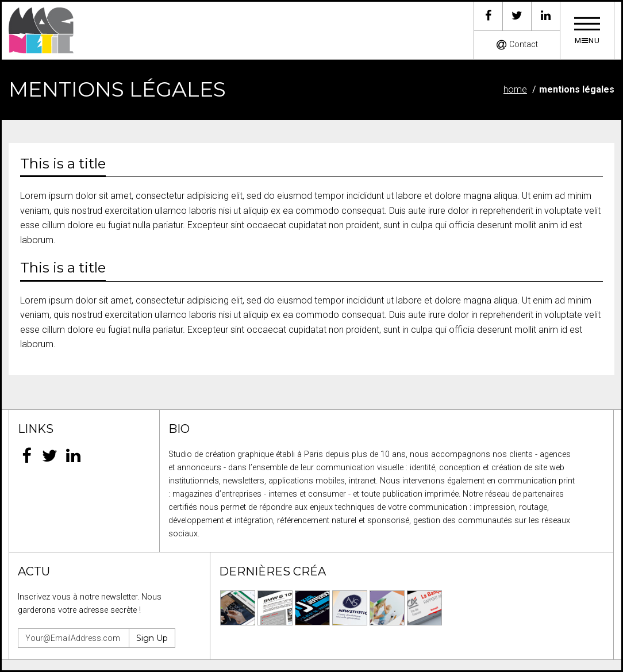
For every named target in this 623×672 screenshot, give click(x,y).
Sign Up (152, 638)
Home (515, 89)
